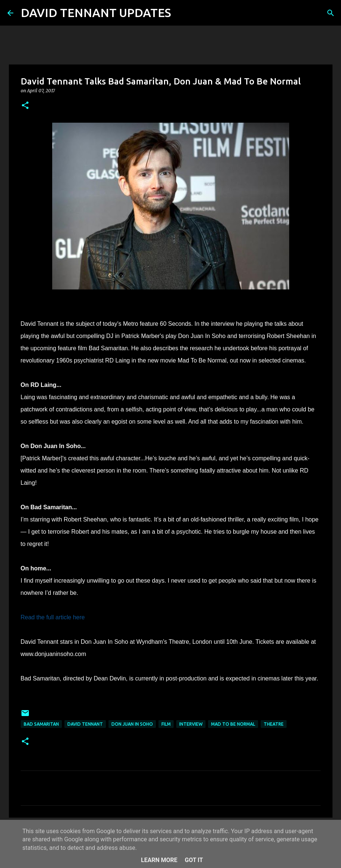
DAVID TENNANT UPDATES (96, 13)
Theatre (274, 724)
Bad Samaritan (41, 724)
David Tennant (85, 724)
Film (166, 724)
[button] (25, 106)
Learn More (159, 860)
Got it (194, 860)
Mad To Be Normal (233, 724)
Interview (191, 724)
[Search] (181, 13)
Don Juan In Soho (132, 724)
